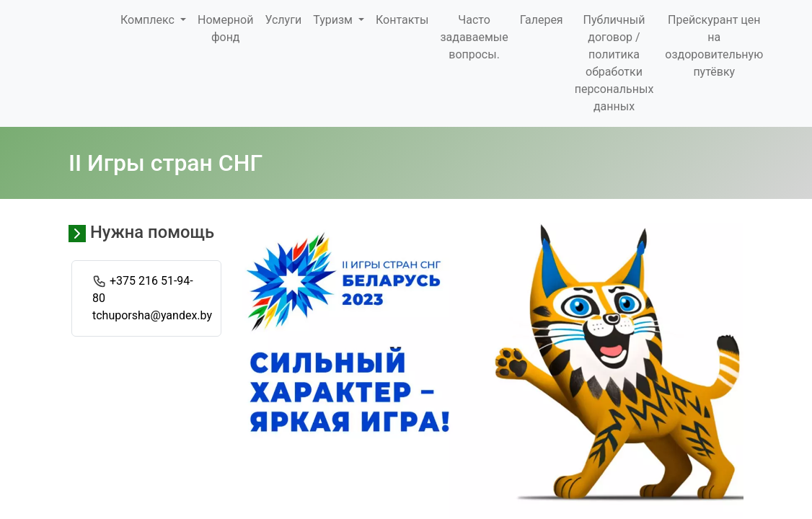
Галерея (542, 20)
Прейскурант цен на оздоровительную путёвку (714, 46)
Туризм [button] (334, 20)
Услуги (283, 20)
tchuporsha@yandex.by (152, 315)
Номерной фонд (225, 28)
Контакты (402, 20)
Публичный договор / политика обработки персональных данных (614, 63)
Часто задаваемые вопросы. (474, 37)
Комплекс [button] (149, 20)
